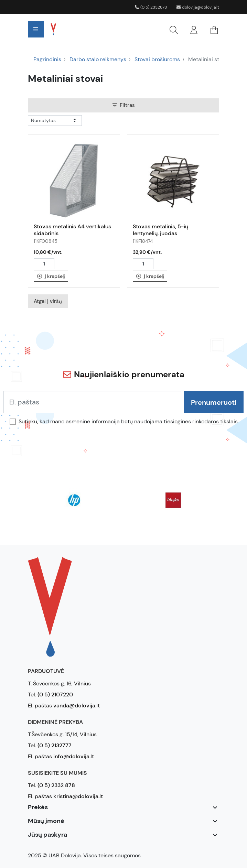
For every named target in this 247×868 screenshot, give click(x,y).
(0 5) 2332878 (151, 7)
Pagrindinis (47, 59)
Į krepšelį (51, 276)
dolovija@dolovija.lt (198, 7)
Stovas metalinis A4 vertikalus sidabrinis (72, 230)
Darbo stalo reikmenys (98, 59)
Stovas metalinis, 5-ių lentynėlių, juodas (160, 230)
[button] (125, 29)
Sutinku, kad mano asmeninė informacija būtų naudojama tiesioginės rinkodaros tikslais (128, 422)
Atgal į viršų (48, 301)
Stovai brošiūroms (157, 59)
